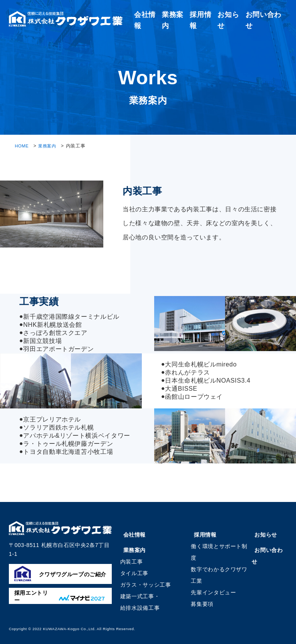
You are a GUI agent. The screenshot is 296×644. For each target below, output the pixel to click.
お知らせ (265, 534)
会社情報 (133, 534)
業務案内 (49, 146)
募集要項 (203, 604)
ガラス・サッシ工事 (146, 585)
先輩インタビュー (214, 592)
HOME (22, 146)
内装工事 (132, 562)
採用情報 (204, 534)
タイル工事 (134, 573)
